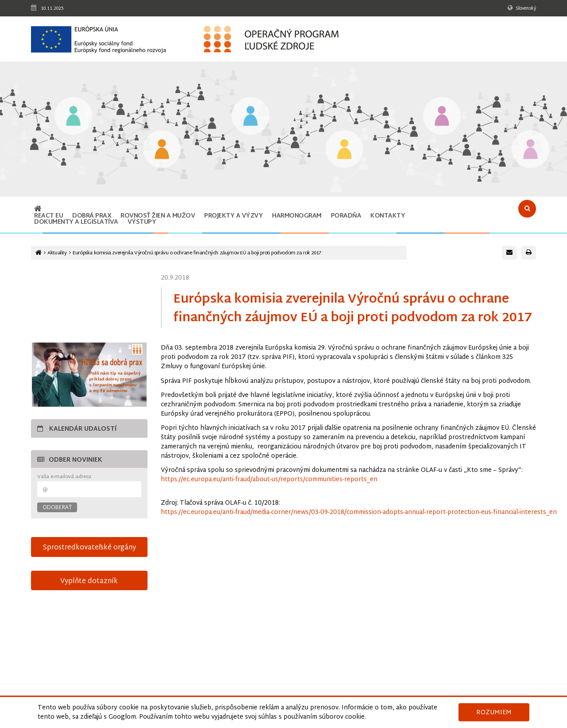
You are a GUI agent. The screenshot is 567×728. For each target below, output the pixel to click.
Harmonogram (297, 216)
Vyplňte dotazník (89, 581)
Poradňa (346, 216)
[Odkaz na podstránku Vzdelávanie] (73, 117)
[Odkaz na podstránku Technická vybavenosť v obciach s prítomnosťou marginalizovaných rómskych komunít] (530, 150)
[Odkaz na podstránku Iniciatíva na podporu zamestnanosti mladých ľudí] (162, 150)
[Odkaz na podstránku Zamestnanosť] (250, 117)
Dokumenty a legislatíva (76, 222)
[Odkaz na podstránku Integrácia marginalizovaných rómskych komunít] (442, 117)
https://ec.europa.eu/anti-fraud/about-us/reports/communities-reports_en (269, 480)
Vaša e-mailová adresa (64, 477)
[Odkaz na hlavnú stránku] (38, 210)
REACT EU (49, 216)
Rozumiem (494, 713)
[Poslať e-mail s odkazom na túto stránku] (509, 253)
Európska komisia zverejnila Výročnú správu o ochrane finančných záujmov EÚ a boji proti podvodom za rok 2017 (197, 253)
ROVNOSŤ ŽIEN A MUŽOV (158, 216)
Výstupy (142, 222)
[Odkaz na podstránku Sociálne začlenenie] (344, 150)
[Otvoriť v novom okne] (89, 375)
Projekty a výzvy (233, 216)
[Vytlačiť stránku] (529, 253)
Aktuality (57, 253)
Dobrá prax (92, 216)
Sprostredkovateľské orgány (89, 548)
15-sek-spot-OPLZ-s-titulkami (89, 304)
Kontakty (388, 216)
